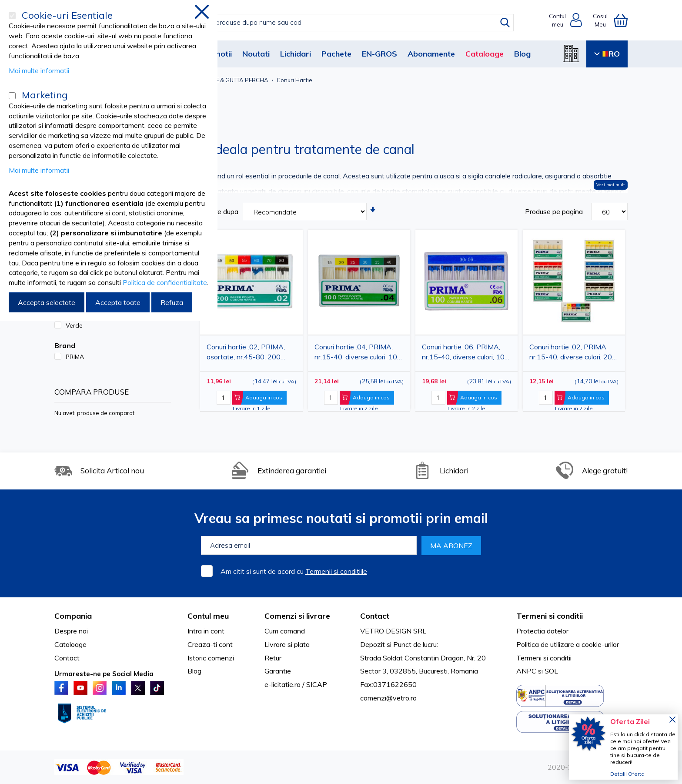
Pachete (336, 54)
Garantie (278, 671)
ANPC (526, 671)
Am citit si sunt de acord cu (294, 571)
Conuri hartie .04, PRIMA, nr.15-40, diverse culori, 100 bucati (358, 353)
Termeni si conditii (544, 658)
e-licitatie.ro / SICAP (296, 684)
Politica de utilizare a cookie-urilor (568, 644)
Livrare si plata (287, 644)
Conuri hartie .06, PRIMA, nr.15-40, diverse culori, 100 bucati (465, 353)
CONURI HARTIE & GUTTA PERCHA (222, 80)
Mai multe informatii (39, 70)
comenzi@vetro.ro (388, 698)
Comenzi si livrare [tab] (297, 616)
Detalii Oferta (627, 774)
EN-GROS (379, 54)
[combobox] (350, 23)
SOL (551, 671)
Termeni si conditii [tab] (550, 616)
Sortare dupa (218, 211)
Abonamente (431, 54)
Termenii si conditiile (336, 571)
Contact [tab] (375, 616)
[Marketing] (12, 96)
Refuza (172, 302)
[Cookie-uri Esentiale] (12, 16)
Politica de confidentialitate (165, 282)
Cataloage (485, 54)
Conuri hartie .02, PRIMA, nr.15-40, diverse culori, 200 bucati (573, 353)
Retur (273, 658)
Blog (522, 54)
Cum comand (285, 631)
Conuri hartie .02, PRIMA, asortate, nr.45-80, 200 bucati (246, 353)
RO (607, 54)
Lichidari (296, 54)
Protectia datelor (542, 631)
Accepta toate (118, 302)
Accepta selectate (47, 302)
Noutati (256, 54)
